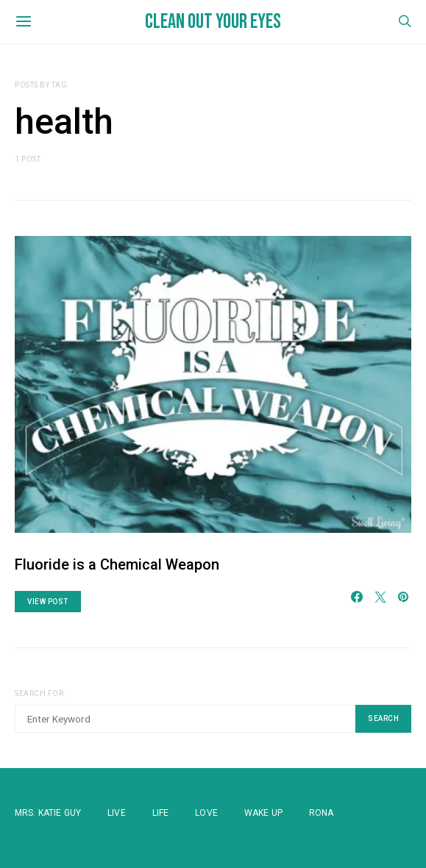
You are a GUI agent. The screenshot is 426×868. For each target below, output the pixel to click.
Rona (322, 813)
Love (206, 813)
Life (161, 813)
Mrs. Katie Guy (48, 813)
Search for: (40, 693)
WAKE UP (263, 813)
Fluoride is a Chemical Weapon (117, 564)
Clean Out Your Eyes (213, 22)
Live (117, 813)
